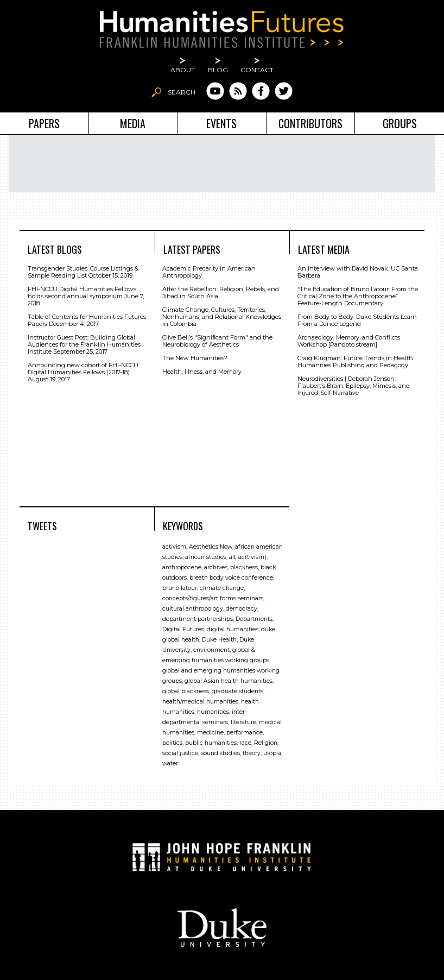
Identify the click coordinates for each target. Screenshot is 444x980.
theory (252, 753)
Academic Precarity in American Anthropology (209, 272)
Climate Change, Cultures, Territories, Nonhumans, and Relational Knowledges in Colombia (222, 317)
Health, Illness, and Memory (202, 372)
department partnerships (198, 619)
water (170, 764)
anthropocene (182, 567)
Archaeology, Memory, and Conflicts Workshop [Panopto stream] (349, 341)
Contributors (310, 123)
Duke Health (219, 640)
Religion (266, 743)
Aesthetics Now (211, 547)
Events (221, 123)
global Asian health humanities (229, 681)
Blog (218, 70)
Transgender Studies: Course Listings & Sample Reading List (83, 272)
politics (172, 743)
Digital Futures (183, 629)
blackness (244, 567)
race (245, 743)
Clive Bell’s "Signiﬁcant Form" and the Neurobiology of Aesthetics (217, 341)
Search (182, 92)
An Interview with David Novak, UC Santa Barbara (358, 272)
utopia (272, 753)
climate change (222, 588)
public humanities (211, 743)
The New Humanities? (195, 358)
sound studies (220, 753)
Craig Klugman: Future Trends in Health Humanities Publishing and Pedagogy (355, 362)
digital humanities (233, 629)
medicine (210, 733)
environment (211, 650)
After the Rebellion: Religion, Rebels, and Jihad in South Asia (221, 293)
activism (174, 547)
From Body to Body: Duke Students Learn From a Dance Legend (357, 320)
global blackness (186, 691)
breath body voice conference (231, 578)
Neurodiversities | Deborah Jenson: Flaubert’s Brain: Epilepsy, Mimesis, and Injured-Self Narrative (354, 386)
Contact (257, 70)
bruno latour (180, 588)
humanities (213, 712)
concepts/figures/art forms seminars (213, 598)
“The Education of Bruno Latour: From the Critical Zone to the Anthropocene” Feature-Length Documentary (358, 296)
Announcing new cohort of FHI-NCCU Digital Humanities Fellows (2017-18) (83, 369)
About (183, 70)
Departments (254, 619)
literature (243, 722)
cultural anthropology (193, 609)
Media (133, 123)
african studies (206, 557)
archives (216, 567)
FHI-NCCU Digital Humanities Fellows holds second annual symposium (82, 293)
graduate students (237, 691)
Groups (400, 123)
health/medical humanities (200, 702)
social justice (180, 753)
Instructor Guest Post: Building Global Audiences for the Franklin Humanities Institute (84, 344)
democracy (242, 609)
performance (245, 733)
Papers (44, 123)
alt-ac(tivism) (248, 557)
